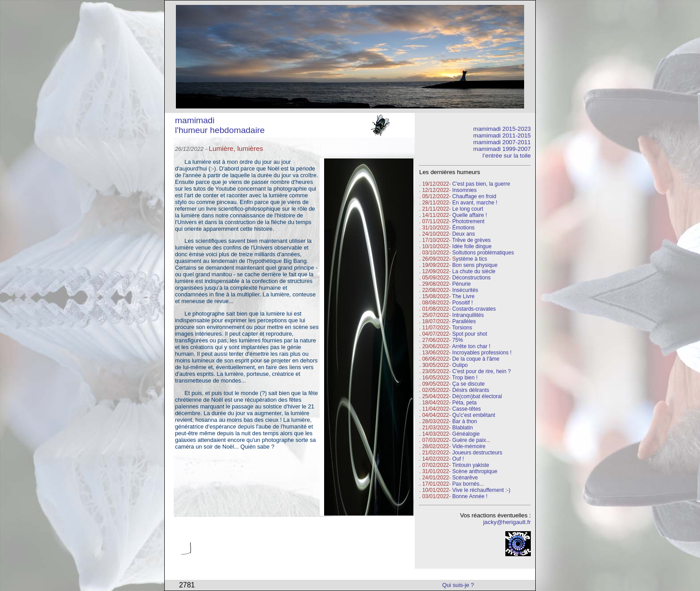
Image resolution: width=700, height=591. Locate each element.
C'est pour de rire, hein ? (481, 371)
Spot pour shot (470, 334)
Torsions (462, 328)
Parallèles (464, 321)
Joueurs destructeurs (477, 453)
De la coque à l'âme (476, 359)
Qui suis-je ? (458, 585)
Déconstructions (471, 278)
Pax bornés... (468, 484)
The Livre (463, 296)
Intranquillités (468, 315)
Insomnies (465, 190)
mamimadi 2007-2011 (502, 142)
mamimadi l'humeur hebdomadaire (220, 125)
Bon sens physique (475, 265)
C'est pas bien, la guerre (481, 184)
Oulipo (460, 365)
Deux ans (464, 234)
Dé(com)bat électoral (477, 396)
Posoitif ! (462, 303)
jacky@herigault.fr (507, 522)
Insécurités (465, 290)
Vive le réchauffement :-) (481, 490)
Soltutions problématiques (483, 253)
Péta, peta (465, 403)
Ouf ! (458, 459)
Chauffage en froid (474, 196)
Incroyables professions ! (482, 353)
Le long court (468, 209)
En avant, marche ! (475, 203)
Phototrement (468, 221)
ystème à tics (471, 259)
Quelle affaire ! (470, 215)
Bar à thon (465, 421)
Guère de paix (469, 440)
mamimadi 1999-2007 (502, 149)
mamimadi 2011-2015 (502, 135)
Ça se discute (469, 384)
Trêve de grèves (471, 240)
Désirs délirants (471, 390)
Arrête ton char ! (471, 346)
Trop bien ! (465, 378)
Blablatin (462, 428)
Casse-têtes (467, 409)
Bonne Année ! (470, 496)
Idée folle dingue (472, 246)
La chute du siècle (474, 271)
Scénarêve (465, 478)
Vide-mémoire (469, 446)
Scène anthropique (475, 471)
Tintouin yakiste (471, 465)
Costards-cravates (474, 309)
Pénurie (461, 284)
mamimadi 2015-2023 (502, 129)
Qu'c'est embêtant (474, 415)
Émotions (463, 228)
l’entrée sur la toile (507, 156)
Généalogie (466, 434)
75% (458, 340)
